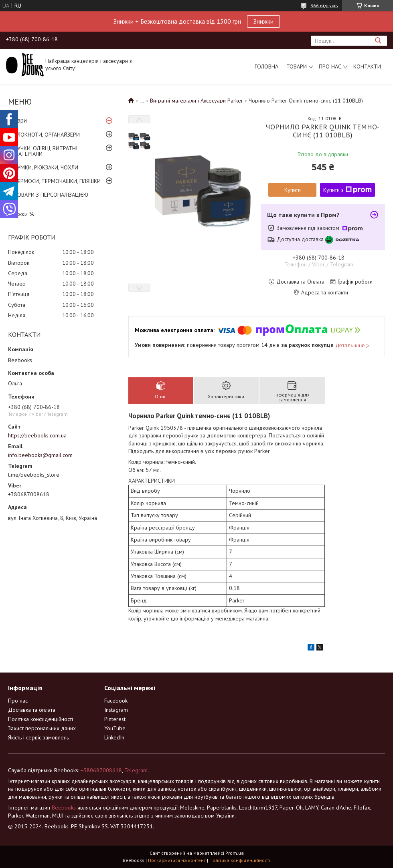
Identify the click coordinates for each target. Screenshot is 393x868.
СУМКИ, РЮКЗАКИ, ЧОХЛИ (46, 167)
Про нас (330, 66)
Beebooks (64, 808)
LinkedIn (114, 737)
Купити (293, 190)
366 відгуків (324, 5)
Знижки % (21, 214)
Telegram (136, 770)
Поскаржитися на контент (177, 860)
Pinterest (115, 719)
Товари (297, 66)
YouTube (115, 728)
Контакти (367, 66)
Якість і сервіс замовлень (38, 737)
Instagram (116, 710)
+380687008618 (101, 770)
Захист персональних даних (42, 728)
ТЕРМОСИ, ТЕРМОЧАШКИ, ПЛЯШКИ (57, 181)
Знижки (263, 21)
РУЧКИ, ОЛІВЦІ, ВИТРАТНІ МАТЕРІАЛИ (46, 151)
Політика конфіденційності (41, 719)
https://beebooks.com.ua (37, 435)
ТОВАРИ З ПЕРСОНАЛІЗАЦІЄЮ (51, 195)
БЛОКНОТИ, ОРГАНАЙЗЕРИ (47, 135)
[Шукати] (378, 41)
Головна (266, 66)
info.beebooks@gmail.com (40, 455)
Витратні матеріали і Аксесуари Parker (196, 101)
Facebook (116, 701)
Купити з (347, 190)
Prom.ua (235, 853)
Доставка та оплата (32, 710)
